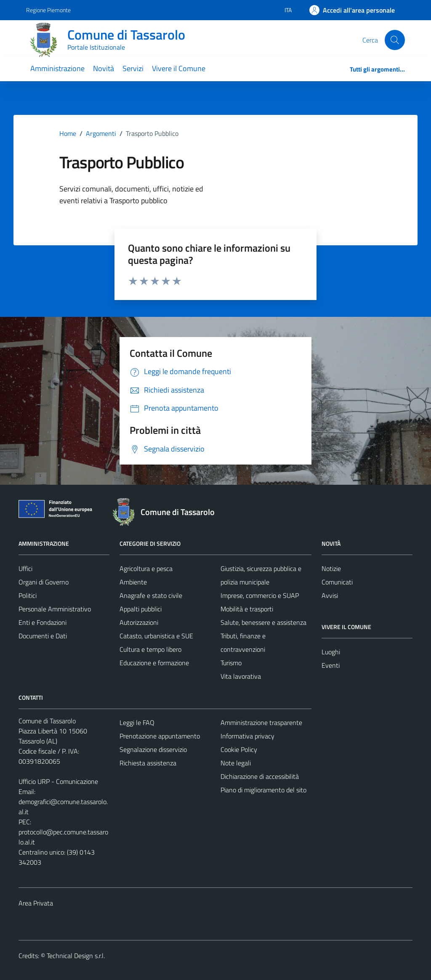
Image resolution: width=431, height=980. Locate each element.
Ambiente (133, 582)
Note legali (236, 763)
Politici (28, 595)
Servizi (133, 68)
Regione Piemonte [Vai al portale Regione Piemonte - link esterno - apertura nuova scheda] (48, 10)
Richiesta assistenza (148, 763)
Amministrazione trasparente (261, 722)
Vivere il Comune (179, 68)
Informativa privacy (247, 736)
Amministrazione (57, 68)
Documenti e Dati (43, 636)
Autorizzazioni (139, 622)
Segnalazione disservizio (153, 749)
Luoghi (331, 652)
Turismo (231, 663)
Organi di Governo (44, 582)
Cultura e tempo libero (150, 649)
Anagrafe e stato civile (151, 595)
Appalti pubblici (141, 609)
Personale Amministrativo (55, 609)
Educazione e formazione (154, 663)
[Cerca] (395, 40)
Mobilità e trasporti (247, 609)
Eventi (331, 665)
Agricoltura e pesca (146, 568)
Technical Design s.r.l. (76, 956)
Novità (104, 68)
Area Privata (36, 903)
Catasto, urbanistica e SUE (156, 636)
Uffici (25, 568)
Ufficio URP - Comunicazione (58, 781)
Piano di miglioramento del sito (263, 790)
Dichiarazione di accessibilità (260, 776)
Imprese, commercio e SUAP (260, 595)
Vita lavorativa (241, 676)
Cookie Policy (239, 749)
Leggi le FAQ (137, 722)
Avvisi (330, 595)
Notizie (331, 568)
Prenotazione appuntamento (160, 736)
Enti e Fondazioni (43, 622)
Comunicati (337, 582)
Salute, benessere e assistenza (263, 622)
